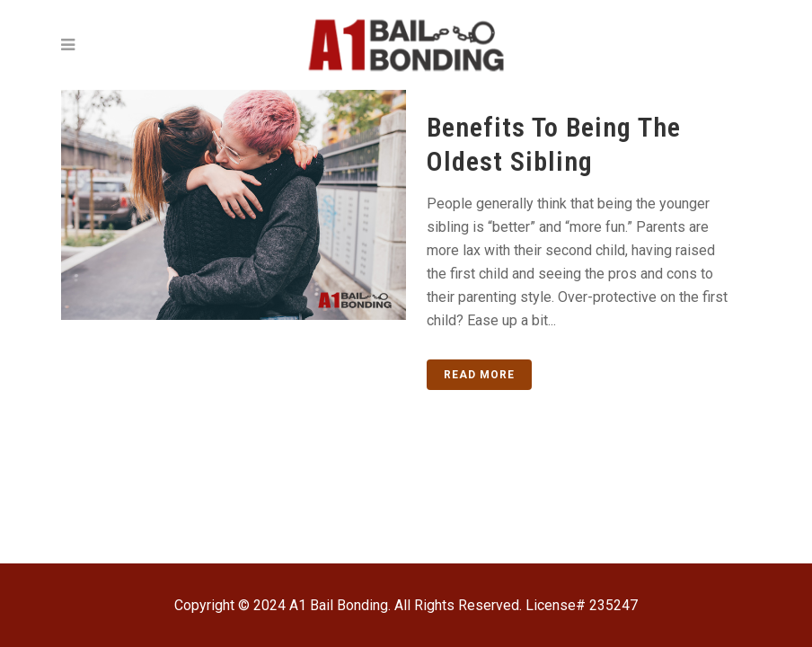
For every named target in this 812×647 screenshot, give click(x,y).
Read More (479, 375)
